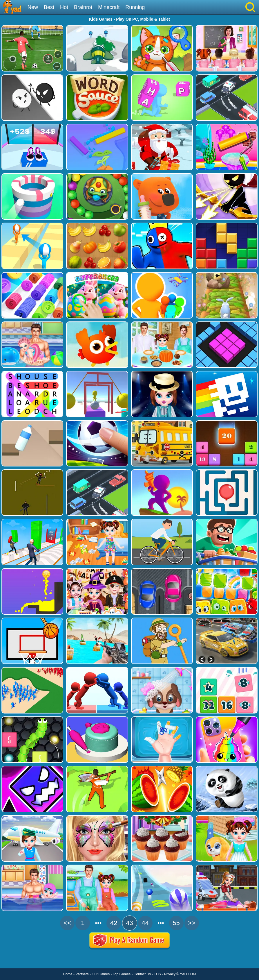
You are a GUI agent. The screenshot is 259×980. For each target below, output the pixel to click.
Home (68, 974)
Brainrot (83, 7)
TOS (157, 974)
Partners (82, 974)
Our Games (101, 974)
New (33, 7)
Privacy (170, 974)
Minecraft (109, 7)
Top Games (122, 974)
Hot (64, 7)
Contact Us (142, 974)
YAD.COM (188, 974)
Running (135, 7)
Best (49, 7)
